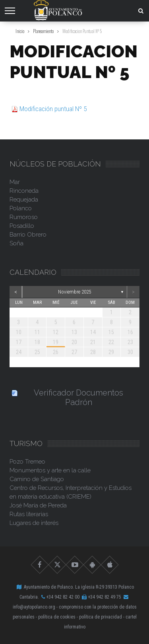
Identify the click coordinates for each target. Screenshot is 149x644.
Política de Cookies (57, 617)
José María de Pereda (38, 505)
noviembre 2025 (74, 292)
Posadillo (22, 226)
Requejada (24, 200)
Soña (16, 243)
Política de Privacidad (101, 617)
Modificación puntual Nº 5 (53, 109)
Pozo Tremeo (27, 462)
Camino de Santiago (37, 479)
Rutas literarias (29, 514)
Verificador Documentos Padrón (78, 397)
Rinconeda (24, 191)
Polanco (21, 208)
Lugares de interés (34, 523)
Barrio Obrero (28, 235)
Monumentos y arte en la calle (50, 470)
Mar (15, 182)
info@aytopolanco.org (34, 607)
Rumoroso (24, 217)
